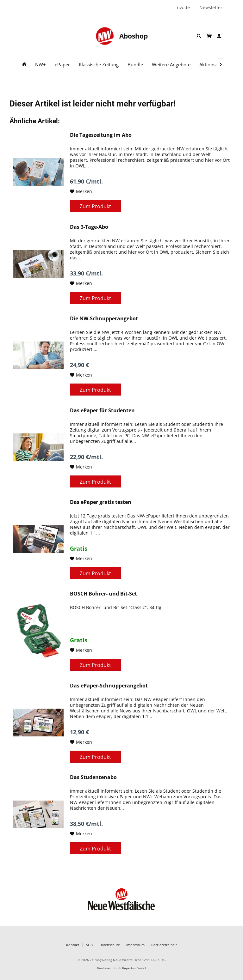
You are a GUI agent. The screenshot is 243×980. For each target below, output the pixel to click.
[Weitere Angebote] (171, 65)
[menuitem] (186, 8)
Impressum (135, 945)
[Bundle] (135, 65)
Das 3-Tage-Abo (89, 227)
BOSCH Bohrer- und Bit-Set (103, 594)
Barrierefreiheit (164, 945)
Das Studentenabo (93, 777)
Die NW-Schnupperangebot (104, 319)
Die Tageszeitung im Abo (101, 135)
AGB (89, 945)
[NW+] (40, 65)
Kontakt (73, 945)
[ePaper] (62, 65)
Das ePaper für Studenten (102, 411)
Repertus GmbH (134, 968)
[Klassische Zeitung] (99, 65)
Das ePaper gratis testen (101, 502)
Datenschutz (109, 945)
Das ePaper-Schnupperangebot (109, 686)
